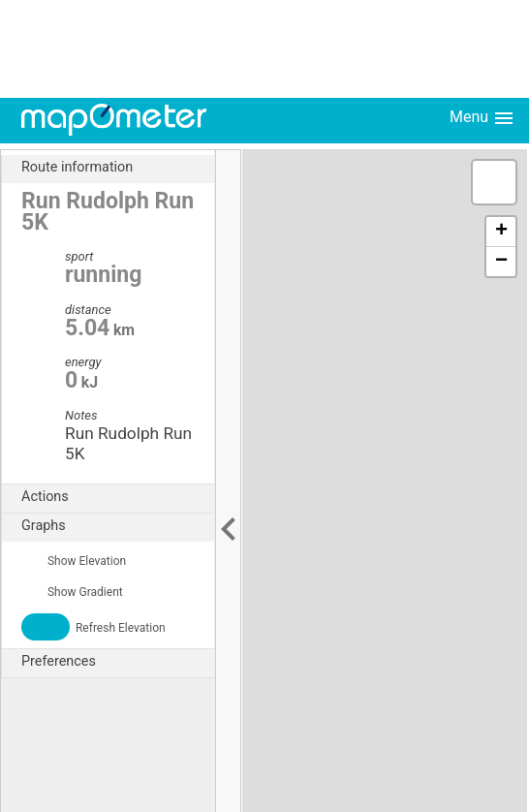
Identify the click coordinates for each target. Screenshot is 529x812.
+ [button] (501, 232)
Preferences (118, 662)
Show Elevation (74, 561)
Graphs (118, 526)
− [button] (501, 262)
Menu (482, 118)
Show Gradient (72, 592)
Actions (118, 497)
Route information (118, 168)
